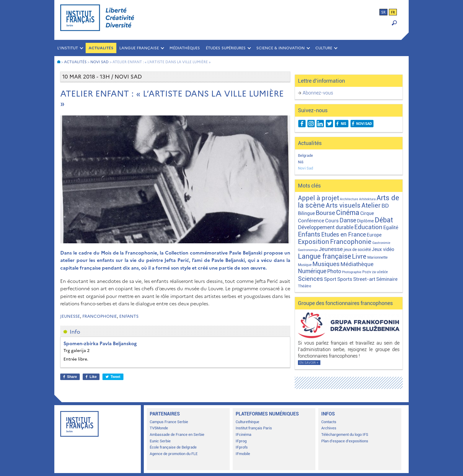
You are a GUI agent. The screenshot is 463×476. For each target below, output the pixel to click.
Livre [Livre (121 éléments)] (359, 256)
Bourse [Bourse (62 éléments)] (325, 213)
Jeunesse (70, 316)
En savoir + (309, 363)
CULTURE (324, 48)
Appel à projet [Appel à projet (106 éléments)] (318, 198)
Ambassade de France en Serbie (177, 435)
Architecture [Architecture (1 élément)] (349, 199)
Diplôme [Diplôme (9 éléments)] (365, 221)
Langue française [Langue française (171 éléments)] (325, 256)
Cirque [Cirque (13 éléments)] (367, 213)
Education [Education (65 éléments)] (368, 227)
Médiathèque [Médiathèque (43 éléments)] (357, 264)
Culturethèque (247, 422)
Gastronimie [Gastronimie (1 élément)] (381, 243)
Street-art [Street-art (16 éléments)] (364, 279)
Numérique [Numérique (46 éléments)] (312, 271)
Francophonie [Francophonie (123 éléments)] (351, 242)
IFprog (241, 441)
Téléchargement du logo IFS (345, 435)
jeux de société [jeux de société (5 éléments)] (357, 250)
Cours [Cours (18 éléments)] (332, 221)
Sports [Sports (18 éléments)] (345, 279)
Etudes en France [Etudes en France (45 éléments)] (344, 235)
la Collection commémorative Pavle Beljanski (211, 253)
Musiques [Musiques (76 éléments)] (326, 264)
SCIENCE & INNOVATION (281, 48)
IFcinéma (243, 435)
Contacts (329, 422)
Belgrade (305, 155)
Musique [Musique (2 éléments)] (305, 265)
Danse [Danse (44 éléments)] (348, 220)
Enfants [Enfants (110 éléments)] (309, 234)
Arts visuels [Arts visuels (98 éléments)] (343, 205)
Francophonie (100, 316)
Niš (301, 162)
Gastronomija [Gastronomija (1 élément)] (308, 250)
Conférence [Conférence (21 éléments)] (311, 221)
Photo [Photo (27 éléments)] (334, 271)
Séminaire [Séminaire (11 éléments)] (387, 279)
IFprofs (242, 447)
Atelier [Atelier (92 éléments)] (371, 205)
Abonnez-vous (318, 93)
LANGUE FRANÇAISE (139, 48)
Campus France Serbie (169, 422)
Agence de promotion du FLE (174, 454)
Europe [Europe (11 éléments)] (374, 235)
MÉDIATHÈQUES (185, 48)
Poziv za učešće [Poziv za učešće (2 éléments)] (375, 272)
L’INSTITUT (68, 48)
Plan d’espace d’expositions (345, 441)
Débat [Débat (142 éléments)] (384, 220)
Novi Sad (305, 168)
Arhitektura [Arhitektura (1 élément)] (367, 199)
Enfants (129, 316)
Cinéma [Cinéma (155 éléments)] (348, 213)
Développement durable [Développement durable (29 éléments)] (326, 227)
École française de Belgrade (173, 447)
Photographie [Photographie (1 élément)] (352, 272)
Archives (329, 428)
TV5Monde (159, 428)
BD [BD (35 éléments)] (385, 206)
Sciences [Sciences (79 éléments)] (310, 279)
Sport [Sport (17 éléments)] (330, 279)
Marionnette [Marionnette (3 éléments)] (378, 257)
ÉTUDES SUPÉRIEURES (226, 48)
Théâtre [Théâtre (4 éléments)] (305, 286)
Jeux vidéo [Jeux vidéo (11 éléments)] (383, 249)
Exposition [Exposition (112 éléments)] (314, 242)
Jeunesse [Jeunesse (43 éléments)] (331, 249)
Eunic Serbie (160, 441)
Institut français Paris (254, 428)
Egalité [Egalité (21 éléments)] (391, 227)
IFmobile (243, 454)
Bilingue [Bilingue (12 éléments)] (306, 213)
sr (383, 12)
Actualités (101, 48)
